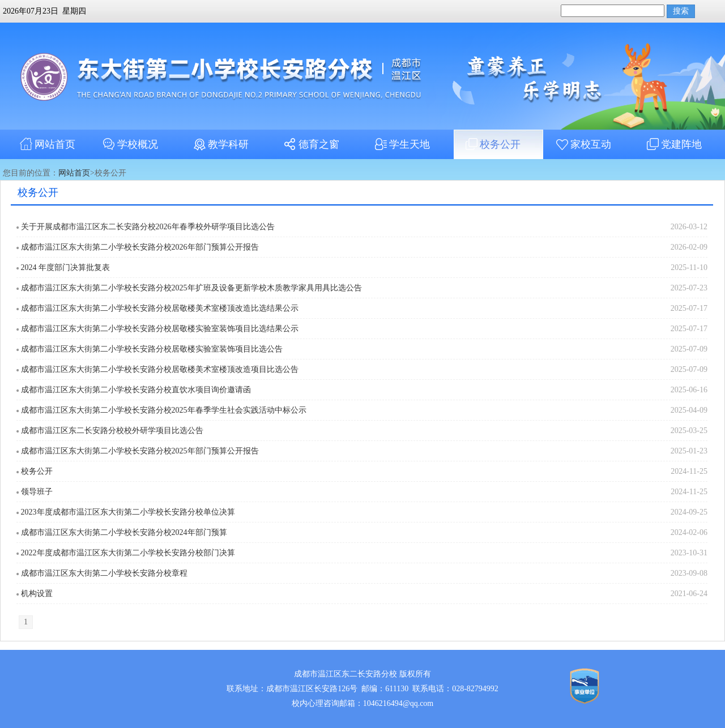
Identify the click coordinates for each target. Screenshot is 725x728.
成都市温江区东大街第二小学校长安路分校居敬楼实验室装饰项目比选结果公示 (160, 329)
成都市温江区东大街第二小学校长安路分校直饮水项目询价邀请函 (136, 390)
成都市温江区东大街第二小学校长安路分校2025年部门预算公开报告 (140, 451)
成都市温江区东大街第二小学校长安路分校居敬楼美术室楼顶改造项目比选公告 (160, 369)
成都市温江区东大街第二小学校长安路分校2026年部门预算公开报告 (140, 247)
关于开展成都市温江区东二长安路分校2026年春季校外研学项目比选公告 (148, 227)
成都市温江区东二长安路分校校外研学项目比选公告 (112, 431)
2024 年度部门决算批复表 (66, 267)
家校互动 (582, 144)
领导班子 (37, 492)
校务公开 (492, 144)
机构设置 (37, 594)
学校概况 (129, 144)
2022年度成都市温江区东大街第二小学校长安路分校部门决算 (128, 553)
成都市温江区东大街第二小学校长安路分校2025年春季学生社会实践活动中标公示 (164, 410)
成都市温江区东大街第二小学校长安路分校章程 (104, 573)
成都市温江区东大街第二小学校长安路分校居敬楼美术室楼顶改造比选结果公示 (160, 308)
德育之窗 (310, 144)
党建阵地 (673, 144)
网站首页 (46, 144)
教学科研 (220, 144)
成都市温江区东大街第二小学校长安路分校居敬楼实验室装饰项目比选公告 (152, 349)
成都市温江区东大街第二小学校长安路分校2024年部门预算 (124, 532)
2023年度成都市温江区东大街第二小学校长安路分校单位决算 (128, 512)
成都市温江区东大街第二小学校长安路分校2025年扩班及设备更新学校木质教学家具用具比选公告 (191, 288)
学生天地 (401, 144)
